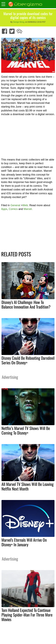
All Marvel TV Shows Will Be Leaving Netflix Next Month (28, 486)
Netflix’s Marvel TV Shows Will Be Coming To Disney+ (26, 430)
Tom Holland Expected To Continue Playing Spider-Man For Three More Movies (27, 615)
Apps (4, 209)
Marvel (28, 209)
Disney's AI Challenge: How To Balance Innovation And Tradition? (26, 304)
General (15, 205)
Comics (13, 209)
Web (25, 205)
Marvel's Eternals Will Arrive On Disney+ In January (24, 542)
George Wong (19, 22)
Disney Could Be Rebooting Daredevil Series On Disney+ (28, 360)
